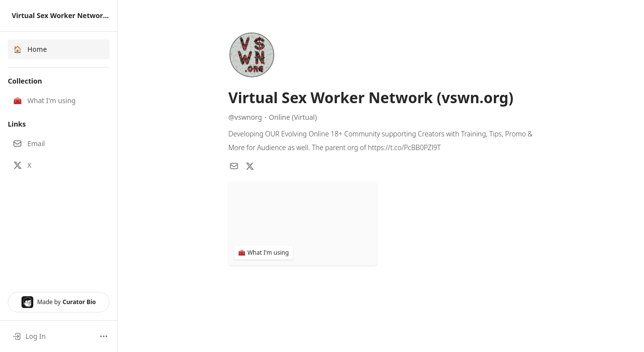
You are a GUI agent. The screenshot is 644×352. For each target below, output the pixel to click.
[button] (59, 101)
